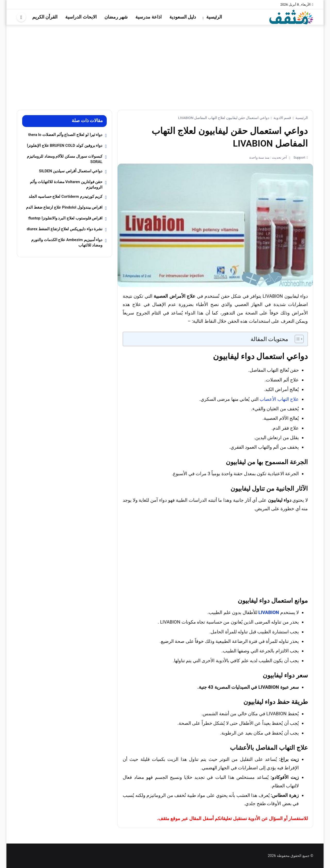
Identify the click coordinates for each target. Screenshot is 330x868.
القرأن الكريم (45, 17)
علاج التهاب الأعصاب (279, 399)
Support (299, 158)
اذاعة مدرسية (148, 17)
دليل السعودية (183, 17)
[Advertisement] (165, 63)
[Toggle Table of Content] (297, 339)
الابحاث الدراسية (81, 17)
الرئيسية (214, 17)
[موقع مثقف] (291, 17)
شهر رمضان (116, 17)
